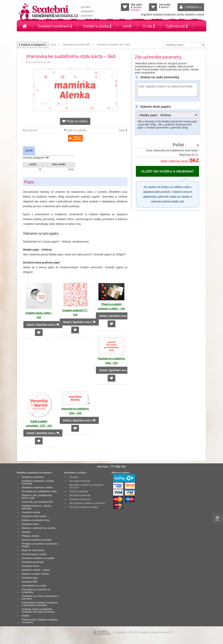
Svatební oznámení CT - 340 (75, 312)
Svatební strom (30, 566)
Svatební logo (30, 578)
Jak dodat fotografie (80, 481)
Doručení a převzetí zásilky (84, 507)
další (123, 130)
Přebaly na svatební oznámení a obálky (40, 545)
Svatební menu (30, 524)
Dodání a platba (97, 26)
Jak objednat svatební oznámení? (87, 503)
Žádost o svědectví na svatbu (39, 528)
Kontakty (30, 37)
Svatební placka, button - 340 (39, 315)
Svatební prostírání (33, 562)
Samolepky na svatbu (34, 586)
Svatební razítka (31, 512)
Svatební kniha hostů (34, 516)
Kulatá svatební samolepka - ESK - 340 (39, 423)
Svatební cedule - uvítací (36, 570)
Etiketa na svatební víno (36, 520)
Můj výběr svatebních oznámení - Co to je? (87, 486)
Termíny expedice (79, 491)
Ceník (127, 26)
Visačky (26, 532)
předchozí (30, 130)
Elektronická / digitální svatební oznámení (40, 621)
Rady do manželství (33, 550)
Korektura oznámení (80, 499)
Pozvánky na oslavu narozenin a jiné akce (40, 597)
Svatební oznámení (55, 26)
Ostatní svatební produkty (37, 540)
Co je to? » (136, 10)
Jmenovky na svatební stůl (76, 45)
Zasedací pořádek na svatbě (38, 558)
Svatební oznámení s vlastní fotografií (38, 482)
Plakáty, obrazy (30, 536)
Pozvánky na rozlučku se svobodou (36, 591)
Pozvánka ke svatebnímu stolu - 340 (111, 361)
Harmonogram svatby (34, 554)
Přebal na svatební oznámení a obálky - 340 (111, 306)
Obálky (26, 616)
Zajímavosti (177, 26)
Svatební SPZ (30, 582)
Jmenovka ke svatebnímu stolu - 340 (75, 411)
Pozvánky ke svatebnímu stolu (39, 491)
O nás (149, 26)
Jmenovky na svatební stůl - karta (113, 45)
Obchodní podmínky (80, 495)
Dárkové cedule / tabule (35, 574)
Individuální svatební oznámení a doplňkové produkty (40, 604)
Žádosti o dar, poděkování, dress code (37, 497)
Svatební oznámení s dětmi (37, 487)
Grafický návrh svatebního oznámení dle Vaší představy (38, 610)
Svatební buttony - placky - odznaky (37, 507)
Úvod (53, 45)
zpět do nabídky (75, 130)
